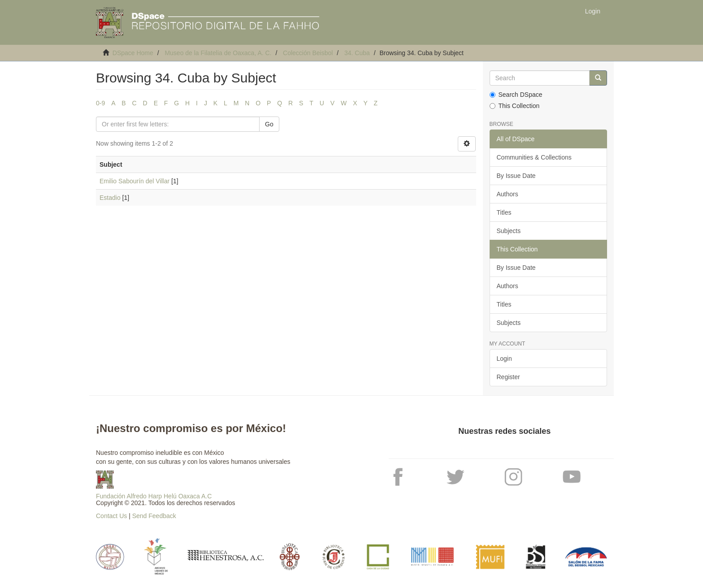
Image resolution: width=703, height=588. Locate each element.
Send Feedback (154, 516)
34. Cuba (357, 53)
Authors (508, 194)
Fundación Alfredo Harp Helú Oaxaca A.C (154, 496)
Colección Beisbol (308, 53)
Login (504, 359)
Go (269, 124)
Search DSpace (516, 95)
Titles (504, 212)
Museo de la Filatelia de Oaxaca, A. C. (218, 53)
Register (508, 377)
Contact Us (111, 516)
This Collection (515, 106)
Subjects (509, 231)
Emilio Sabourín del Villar (135, 181)
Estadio (110, 198)
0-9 (100, 103)
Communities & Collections (534, 157)
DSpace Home (133, 53)
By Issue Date (516, 176)
